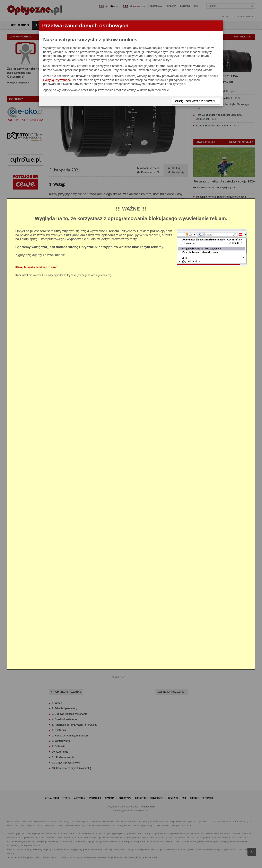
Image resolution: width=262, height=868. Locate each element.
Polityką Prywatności (57, 80)
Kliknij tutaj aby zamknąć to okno (36, 267)
